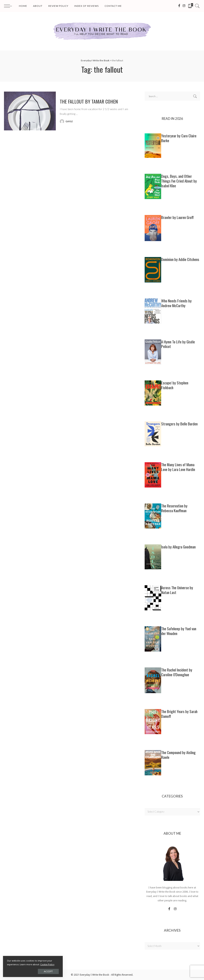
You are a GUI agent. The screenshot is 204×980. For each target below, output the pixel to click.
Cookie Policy (47, 964)
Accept (48, 971)
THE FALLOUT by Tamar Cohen (89, 101)
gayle (69, 121)
